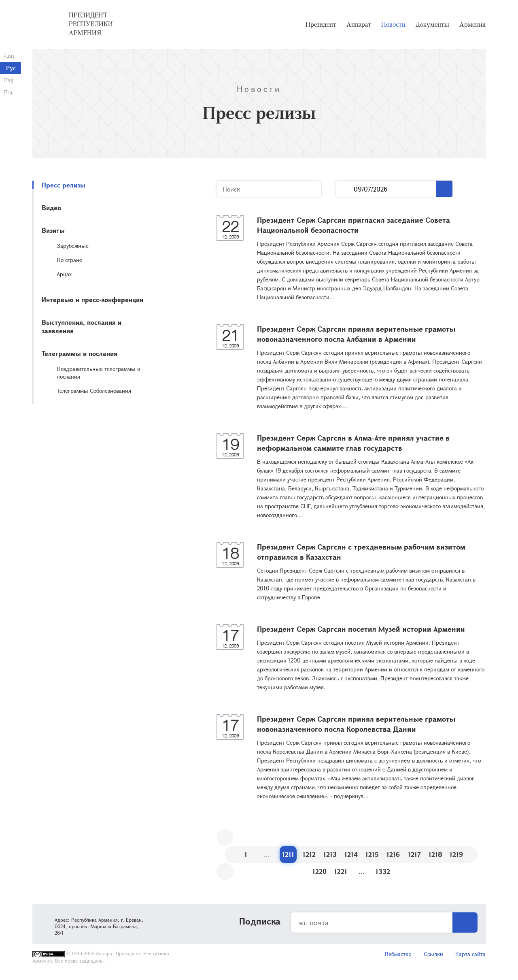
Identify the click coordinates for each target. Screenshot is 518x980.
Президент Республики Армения (91, 24)
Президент (321, 24)
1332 (383, 871)
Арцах (64, 274)
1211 (288, 854)
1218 (435, 854)
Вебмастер (398, 954)
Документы (432, 24)
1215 (372, 854)
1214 (351, 854)
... (345, 189)
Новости (393, 24)
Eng (9, 80)
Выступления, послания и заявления (82, 326)
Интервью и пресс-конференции (92, 299)
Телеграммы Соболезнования (94, 391)
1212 (309, 854)
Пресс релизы (64, 185)
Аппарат (359, 24)
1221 (341, 871)
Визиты (53, 230)
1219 (456, 854)
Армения (472, 24)
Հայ (9, 56)
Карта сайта (470, 954)
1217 (414, 854)
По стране (69, 260)
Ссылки (433, 954)
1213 (330, 854)
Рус (11, 68)
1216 (393, 854)
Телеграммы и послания (80, 353)
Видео (51, 208)
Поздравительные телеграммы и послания (99, 373)
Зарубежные (73, 246)
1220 (320, 871)
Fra (8, 92)
